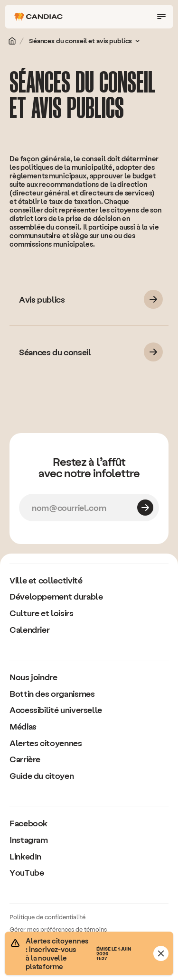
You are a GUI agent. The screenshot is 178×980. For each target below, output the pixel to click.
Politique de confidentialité (47, 917)
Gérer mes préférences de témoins (58, 929)
